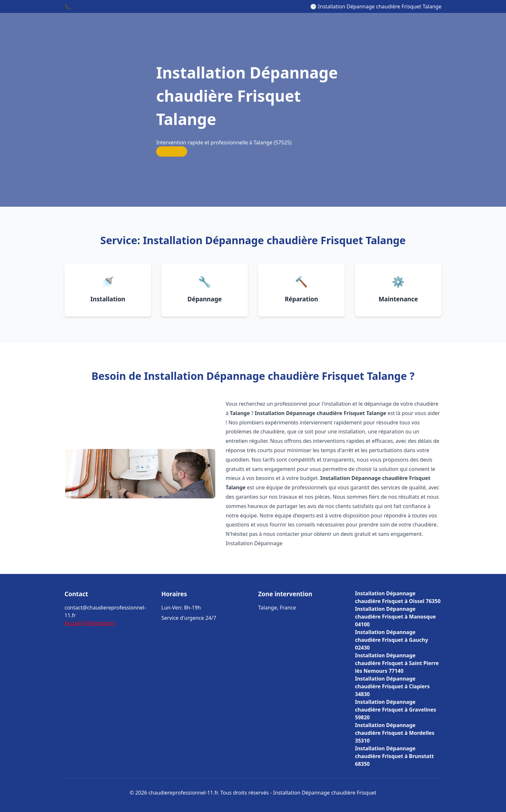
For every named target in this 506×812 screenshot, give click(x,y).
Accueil (73, 623)
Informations (99, 623)
